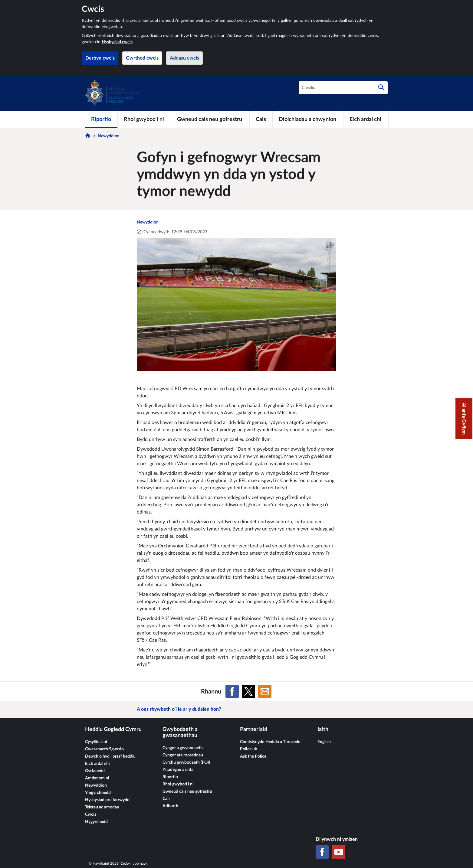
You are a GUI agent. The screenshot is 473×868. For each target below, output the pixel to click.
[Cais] (261, 119)
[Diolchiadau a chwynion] (308, 119)
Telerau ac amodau (102, 807)
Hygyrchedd (96, 822)
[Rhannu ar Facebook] (232, 691)
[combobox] (343, 88)
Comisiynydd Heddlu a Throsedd (270, 742)
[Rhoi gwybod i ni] (144, 119)
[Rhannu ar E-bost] (265, 691)
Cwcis (91, 814)
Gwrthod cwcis (142, 58)
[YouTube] (339, 852)
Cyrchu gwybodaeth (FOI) (186, 762)
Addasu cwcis (184, 58)
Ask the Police (253, 756)
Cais (166, 799)
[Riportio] (101, 119)
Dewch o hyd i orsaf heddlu (110, 756)
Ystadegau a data (178, 770)
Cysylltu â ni (96, 742)
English (324, 742)
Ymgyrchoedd (98, 793)
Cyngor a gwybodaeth (183, 748)
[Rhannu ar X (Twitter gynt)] (248, 691)
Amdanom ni (97, 778)
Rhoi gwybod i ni (178, 784)
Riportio (170, 777)
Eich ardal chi (97, 764)
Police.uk (248, 749)
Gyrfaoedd (95, 771)
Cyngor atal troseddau (183, 755)
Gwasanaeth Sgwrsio (104, 749)
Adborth (170, 806)
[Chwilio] (381, 88)
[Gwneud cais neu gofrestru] (210, 119)
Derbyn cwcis (100, 58)
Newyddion (109, 136)
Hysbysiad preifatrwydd (107, 800)
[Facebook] (322, 852)
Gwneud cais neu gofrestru (187, 791)
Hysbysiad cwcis (117, 42)
